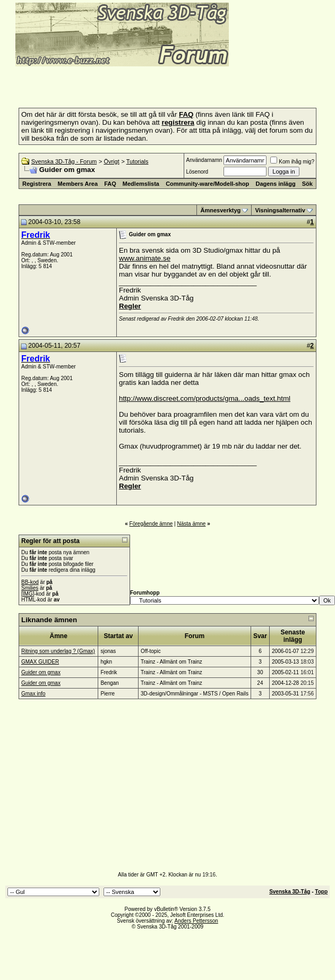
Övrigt (111, 161)
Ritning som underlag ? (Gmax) (58, 651)
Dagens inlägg (275, 184)
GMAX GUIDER (40, 662)
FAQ (110, 184)
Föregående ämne (151, 524)
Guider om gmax (41, 672)
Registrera (37, 184)
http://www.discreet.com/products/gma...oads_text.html (205, 398)
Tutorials (138, 161)
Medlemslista (141, 184)
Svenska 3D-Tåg (290, 892)
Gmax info (33, 694)
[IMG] (28, 594)
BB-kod (30, 582)
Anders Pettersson (196, 921)
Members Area (78, 184)
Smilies (30, 588)
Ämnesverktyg (220, 210)
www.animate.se (145, 258)
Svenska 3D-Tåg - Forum (64, 161)
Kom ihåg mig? (292, 162)
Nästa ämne (191, 524)
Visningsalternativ (280, 210)
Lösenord (197, 172)
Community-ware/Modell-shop (207, 184)
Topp (321, 892)
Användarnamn (204, 160)
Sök (307, 184)
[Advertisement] (130, 84)
